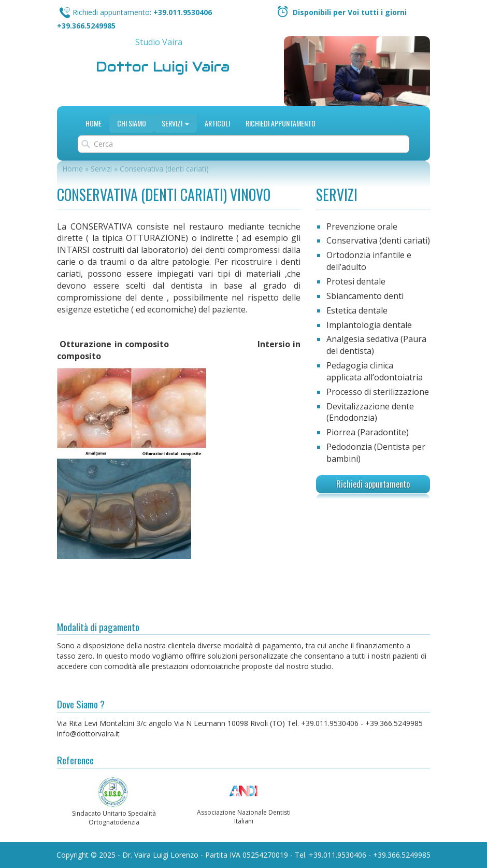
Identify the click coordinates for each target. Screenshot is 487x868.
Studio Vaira (159, 42)
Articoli (217, 123)
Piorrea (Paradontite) (368, 432)
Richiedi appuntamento (373, 484)
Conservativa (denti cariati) (378, 240)
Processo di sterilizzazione (378, 392)
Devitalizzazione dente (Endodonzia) (370, 412)
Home (94, 123)
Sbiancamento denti (365, 296)
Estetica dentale (357, 310)
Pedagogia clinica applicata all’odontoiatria (375, 371)
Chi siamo (132, 123)
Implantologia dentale (369, 325)
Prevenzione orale (362, 226)
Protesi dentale (356, 281)
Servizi (175, 123)
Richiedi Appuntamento (281, 123)
